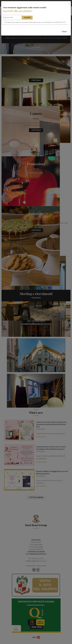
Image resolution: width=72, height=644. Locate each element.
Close (64, 32)
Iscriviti (27, 18)
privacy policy (15, 22)
